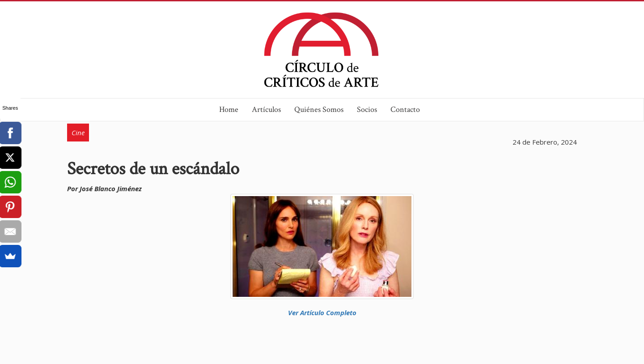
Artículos (266, 109)
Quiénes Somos (319, 109)
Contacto (405, 109)
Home (229, 109)
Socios (367, 109)
